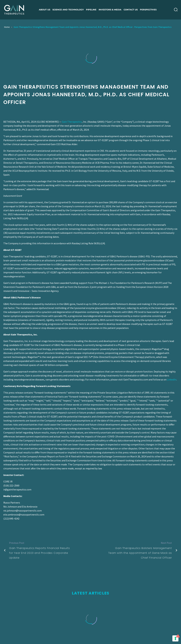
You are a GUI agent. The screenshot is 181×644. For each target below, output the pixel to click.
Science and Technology (68, 10)
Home (7, 27)
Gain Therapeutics (72, 122)
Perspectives (148, 10)
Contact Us (131, 10)
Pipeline (91, 10)
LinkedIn (172, 379)
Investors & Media (110, 10)
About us (45, 10)
